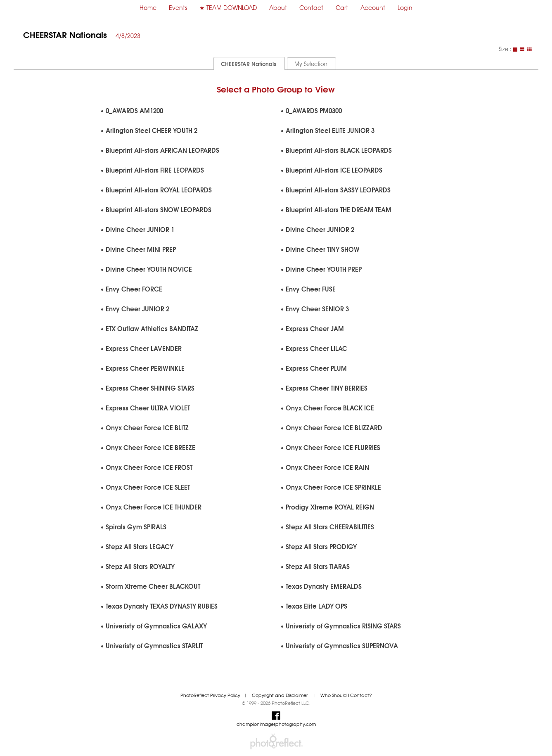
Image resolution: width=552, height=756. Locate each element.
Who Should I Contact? (346, 695)
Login (405, 7)
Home (148, 7)
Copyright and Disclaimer (280, 695)
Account (373, 7)
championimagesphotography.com (276, 724)
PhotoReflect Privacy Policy (210, 695)
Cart (342, 7)
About (278, 7)
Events (178, 7)
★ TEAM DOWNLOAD (228, 7)
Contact (311, 7)
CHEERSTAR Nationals (65, 34)
